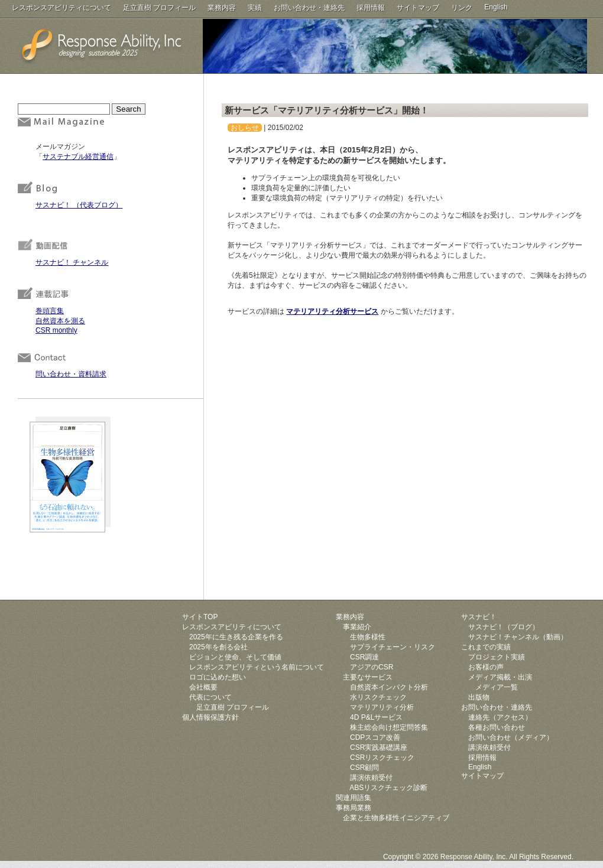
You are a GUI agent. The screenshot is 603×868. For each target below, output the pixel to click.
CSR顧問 (364, 768)
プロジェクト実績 (497, 657)
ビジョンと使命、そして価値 (235, 657)
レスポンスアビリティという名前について (257, 667)
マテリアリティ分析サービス (332, 311)
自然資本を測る (60, 321)
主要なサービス (368, 677)
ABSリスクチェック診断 (388, 788)
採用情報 (371, 8)
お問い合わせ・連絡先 (309, 8)
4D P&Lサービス (376, 717)
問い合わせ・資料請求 (71, 374)
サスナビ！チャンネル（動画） (518, 637)
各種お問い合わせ (497, 727)
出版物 (479, 697)
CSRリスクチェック (382, 758)
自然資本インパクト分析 (389, 687)
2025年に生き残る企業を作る (236, 637)
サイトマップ (418, 8)
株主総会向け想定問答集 (389, 727)
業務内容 (222, 8)
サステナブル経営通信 (78, 157)
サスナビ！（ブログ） (504, 627)
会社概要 (203, 687)
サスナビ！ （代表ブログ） (79, 205)
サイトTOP (200, 617)
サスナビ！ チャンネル (72, 262)
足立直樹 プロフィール (159, 8)
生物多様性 (368, 637)
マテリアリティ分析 (382, 707)
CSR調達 (364, 657)
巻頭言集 (50, 311)
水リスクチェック (378, 697)
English (496, 7)
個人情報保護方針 (210, 717)
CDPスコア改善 (375, 737)
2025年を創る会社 (218, 647)
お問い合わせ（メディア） (511, 737)
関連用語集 (354, 798)
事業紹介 (357, 627)
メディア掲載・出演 (500, 677)
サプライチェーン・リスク (393, 647)
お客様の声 (486, 667)
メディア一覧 (497, 687)
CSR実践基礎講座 (379, 747)
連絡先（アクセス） (500, 717)
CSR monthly (56, 330)
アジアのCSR (372, 667)
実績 (255, 8)
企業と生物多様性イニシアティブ (396, 818)
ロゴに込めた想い (218, 677)
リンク (462, 8)
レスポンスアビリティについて (61, 8)
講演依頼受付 (371, 778)
